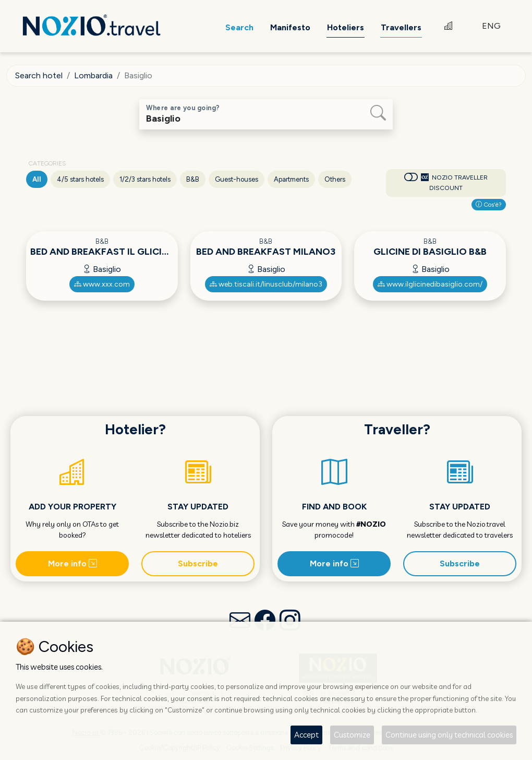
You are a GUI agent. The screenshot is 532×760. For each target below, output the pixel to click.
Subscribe (198, 563)
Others (335, 179)
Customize (352, 735)
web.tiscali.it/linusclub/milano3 (266, 284)
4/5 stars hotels (80, 179)
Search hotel (39, 75)
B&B (193, 179)
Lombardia (93, 75)
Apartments (291, 179)
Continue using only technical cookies (449, 735)
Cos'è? (489, 205)
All (37, 179)
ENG (491, 26)
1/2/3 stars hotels (145, 179)
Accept (306, 735)
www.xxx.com (102, 284)
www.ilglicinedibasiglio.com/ (430, 284)
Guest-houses (237, 179)
